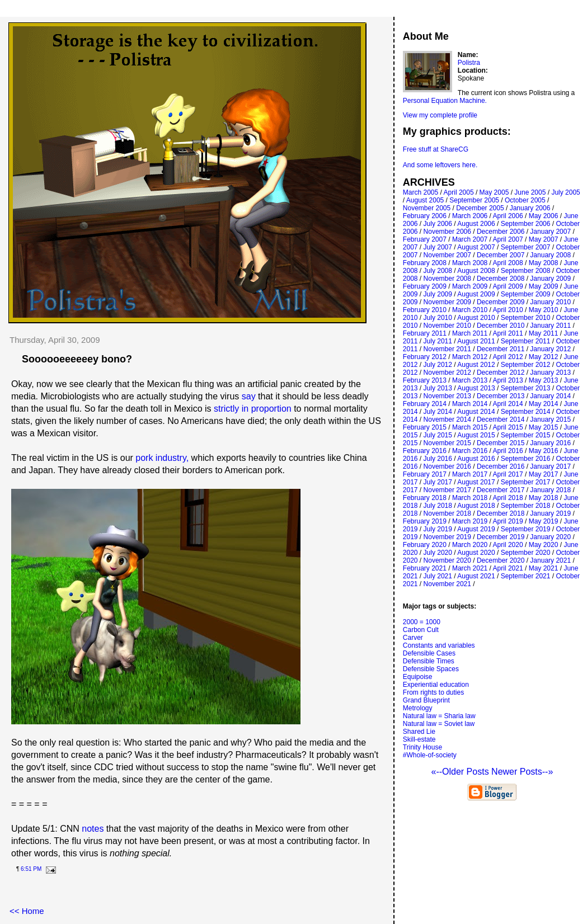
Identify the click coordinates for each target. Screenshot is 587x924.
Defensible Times (429, 661)
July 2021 (438, 576)
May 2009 (544, 286)
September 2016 (526, 459)
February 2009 (425, 286)
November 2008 (447, 279)
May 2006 (544, 216)
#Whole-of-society (430, 755)
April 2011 (508, 333)
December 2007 (501, 255)
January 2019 (550, 513)
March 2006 (470, 216)
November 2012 (447, 373)
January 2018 (550, 490)
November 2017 (447, 490)
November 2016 (447, 466)
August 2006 (476, 224)
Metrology (418, 708)
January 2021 (550, 560)
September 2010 (526, 318)
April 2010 (508, 310)
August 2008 (476, 271)
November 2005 (427, 208)
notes (93, 829)
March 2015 (470, 427)
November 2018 (447, 513)
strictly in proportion (253, 409)
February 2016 (425, 451)
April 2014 (508, 404)
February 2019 (425, 521)
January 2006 (530, 208)
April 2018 (508, 498)
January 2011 (550, 326)
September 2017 (526, 482)
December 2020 (501, 560)
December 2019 (501, 537)
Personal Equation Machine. (445, 101)
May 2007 (544, 239)
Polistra (469, 63)
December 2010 (501, 326)
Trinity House (422, 747)
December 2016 (501, 466)
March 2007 (470, 239)
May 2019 (544, 521)
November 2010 (447, 326)
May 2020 (544, 545)
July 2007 (438, 247)
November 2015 (447, 443)
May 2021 (544, 568)
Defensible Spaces (431, 669)
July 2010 (438, 318)
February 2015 (425, 427)
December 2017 (501, 490)
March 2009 (470, 286)
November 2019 (447, 537)
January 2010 (550, 302)
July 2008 (438, 271)
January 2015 (550, 419)
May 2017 (544, 474)
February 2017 (425, 474)
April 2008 (508, 263)
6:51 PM (31, 869)
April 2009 (508, 286)
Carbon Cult (421, 630)
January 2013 (550, 373)
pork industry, (162, 458)
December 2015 (501, 443)
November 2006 (447, 232)
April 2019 (508, 521)
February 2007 (425, 239)
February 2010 (425, 310)
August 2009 (476, 294)
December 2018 (501, 513)
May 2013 (544, 380)
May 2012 (544, 357)
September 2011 (526, 341)
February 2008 (425, 263)
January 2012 (550, 349)
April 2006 (508, 216)
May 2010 (544, 310)
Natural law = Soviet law (439, 724)
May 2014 (544, 404)
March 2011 (470, 333)
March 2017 (470, 474)
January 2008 (550, 255)
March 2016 (470, 451)
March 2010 (470, 310)
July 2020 (438, 553)
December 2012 (501, 373)
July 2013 (438, 388)
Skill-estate (419, 739)
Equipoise (418, 677)
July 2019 (438, 529)
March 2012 (470, 357)
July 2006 (438, 224)
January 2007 (550, 232)
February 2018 (425, 498)
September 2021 (526, 576)
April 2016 (508, 451)
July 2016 (438, 459)
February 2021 (425, 568)
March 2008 (470, 263)
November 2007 (447, 255)
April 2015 (508, 427)
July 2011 (438, 341)
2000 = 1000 (422, 622)
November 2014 (447, 419)
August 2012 (476, 365)
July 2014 (438, 412)
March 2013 (470, 380)
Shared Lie (419, 732)
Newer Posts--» (522, 772)
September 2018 (526, 506)
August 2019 (476, 529)
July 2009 (438, 294)
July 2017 (438, 482)
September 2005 (474, 200)
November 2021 (447, 584)
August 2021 (476, 576)
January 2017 (550, 466)
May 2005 (494, 192)
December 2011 (501, 349)
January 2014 (550, 396)
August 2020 (476, 553)
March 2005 (421, 192)
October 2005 (525, 200)
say (249, 396)
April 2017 (508, 474)
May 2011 (544, 333)
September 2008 (526, 271)
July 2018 (438, 506)
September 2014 (526, 412)
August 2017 (476, 482)
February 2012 (425, 357)
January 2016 (550, 443)
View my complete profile (440, 115)
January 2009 (550, 279)
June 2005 (530, 192)
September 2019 (526, 529)
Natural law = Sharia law (439, 716)
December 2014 (501, 419)
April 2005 (459, 192)
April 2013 (508, 380)
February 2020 (425, 545)
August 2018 (476, 506)
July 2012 (438, 365)
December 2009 (501, 302)
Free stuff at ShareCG (436, 149)
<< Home (27, 911)
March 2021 (470, 568)
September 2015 (526, 435)
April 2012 (508, 357)
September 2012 (526, 365)
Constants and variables (439, 645)
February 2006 (425, 216)
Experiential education (436, 685)
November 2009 (447, 302)
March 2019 (470, 521)
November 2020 (447, 560)
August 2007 (476, 247)
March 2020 (470, 545)
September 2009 (526, 294)
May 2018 (544, 498)
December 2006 (501, 232)
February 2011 (425, 333)
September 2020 (526, 553)
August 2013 (476, 388)
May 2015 (544, 427)
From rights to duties (433, 692)
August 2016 (476, 459)
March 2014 (470, 404)
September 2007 (526, 247)
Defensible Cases (429, 653)
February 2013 (425, 380)
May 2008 (544, 263)
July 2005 (565, 192)
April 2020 (508, 545)
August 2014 (476, 412)
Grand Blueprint (426, 700)
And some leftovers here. (440, 165)
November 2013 (447, 396)
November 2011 (447, 349)
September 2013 (526, 388)
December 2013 (501, 396)
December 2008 (501, 279)
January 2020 (550, 537)
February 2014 (425, 404)
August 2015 (476, 435)
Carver (413, 638)
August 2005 (425, 200)
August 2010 (476, 318)
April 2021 (508, 568)
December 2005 (480, 208)
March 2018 (470, 498)
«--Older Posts (461, 772)
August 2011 (476, 341)
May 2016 (544, 451)
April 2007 (508, 239)
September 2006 (526, 224)
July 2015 (438, 435)
